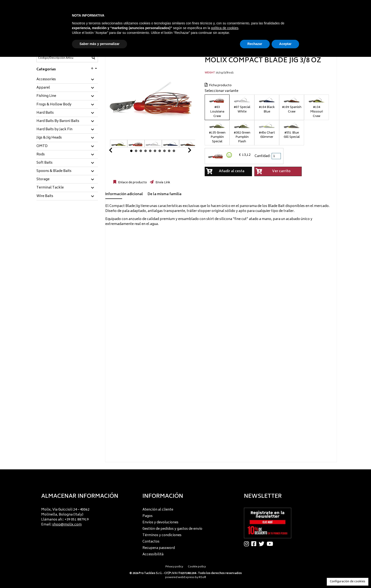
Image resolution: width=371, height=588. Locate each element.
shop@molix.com (67, 525)
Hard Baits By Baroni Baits (58, 121)
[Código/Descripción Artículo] (56, 58)
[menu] (84, 516)
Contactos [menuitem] (151, 542)
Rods (41, 155)
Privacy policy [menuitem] (174, 567)
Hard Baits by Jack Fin (54, 130)
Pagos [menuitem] (148, 516)
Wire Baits (45, 196)
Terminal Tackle (50, 188)
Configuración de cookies (348, 582)
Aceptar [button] (285, 44)
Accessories (46, 80)
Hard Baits (45, 113)
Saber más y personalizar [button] (99, 44)
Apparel (43, 88)
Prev (116, 151)
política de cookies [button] (225, 28)
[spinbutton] (277, 156)
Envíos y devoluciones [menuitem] (160, 523)
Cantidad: (263, 156)
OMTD (42, 146)
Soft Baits (44, 163)
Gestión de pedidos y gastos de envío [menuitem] (172, 529)
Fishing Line (46, 96)
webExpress (186, 577)
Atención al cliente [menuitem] (158, 510)
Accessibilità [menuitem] (153, 554)
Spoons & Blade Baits (54, 171)
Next (184, 151)
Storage (43, 180)
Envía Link (162, 183)
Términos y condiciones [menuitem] (162, 535)
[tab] (67, 80)
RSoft (202, 577)
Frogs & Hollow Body (54, 105)
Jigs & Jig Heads (49, 138)
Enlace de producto (132, 183)
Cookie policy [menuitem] (197, 567)
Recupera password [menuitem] (159, 548)
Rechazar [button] (255, 44)
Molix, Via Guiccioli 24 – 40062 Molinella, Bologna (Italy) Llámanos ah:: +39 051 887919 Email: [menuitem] (65, 517)
